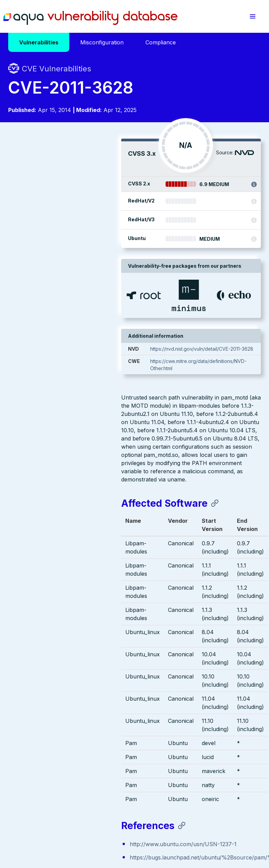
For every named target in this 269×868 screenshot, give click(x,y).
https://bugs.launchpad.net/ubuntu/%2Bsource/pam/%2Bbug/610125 (107, 619)
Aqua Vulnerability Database (90, 18)
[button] (253, 16)
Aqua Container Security (47, 731)
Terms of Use (23, 826)
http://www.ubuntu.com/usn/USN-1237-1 (70, 606)
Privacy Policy (133, 819)
